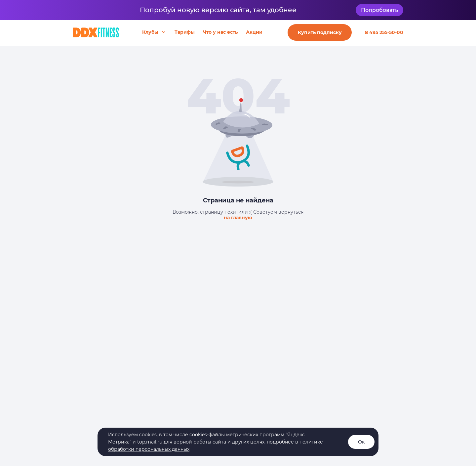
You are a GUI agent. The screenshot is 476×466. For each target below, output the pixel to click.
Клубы (150, 32)
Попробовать (379, 10)
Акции (254, 32)
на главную (238, 218)
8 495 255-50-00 (384, 32)
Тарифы (185, 32)
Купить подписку (320, 32)
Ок (361, 442)
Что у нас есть (220, 32)
